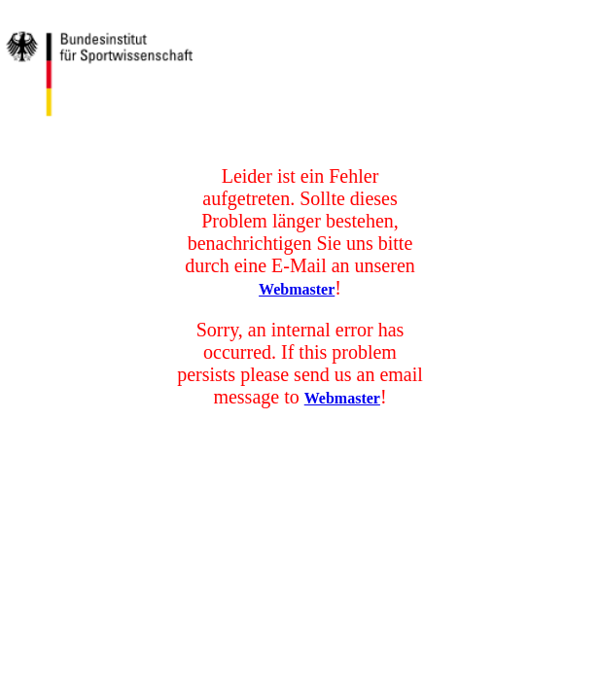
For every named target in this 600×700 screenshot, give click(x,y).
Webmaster (297, 289)
